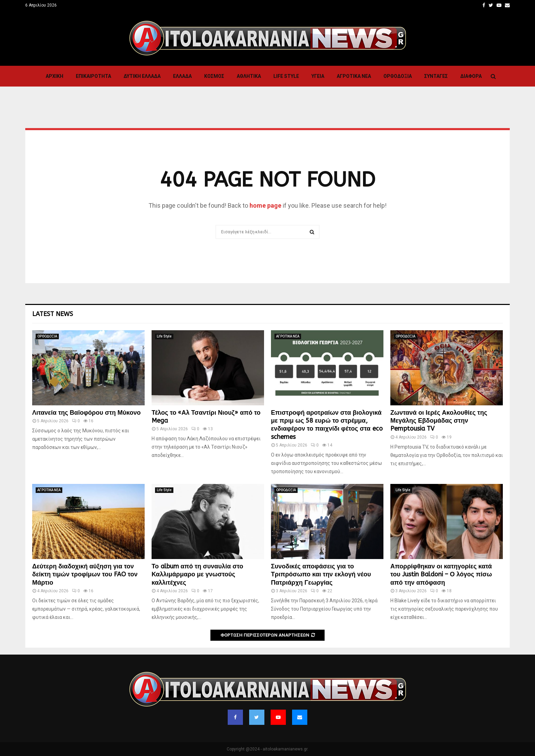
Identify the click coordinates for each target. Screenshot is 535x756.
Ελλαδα (182, 76)
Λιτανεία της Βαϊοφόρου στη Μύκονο (86, 413)
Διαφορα (471, 76)
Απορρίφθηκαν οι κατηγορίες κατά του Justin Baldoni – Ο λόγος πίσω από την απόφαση (441, 574)
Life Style (286, 76)
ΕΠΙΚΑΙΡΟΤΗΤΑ (93, 76)
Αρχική (55, 76)
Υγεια (318, 76)
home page (265, 205)
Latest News (53, 314)
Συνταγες (436, 76)
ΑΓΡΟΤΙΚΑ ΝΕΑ (354, 76)
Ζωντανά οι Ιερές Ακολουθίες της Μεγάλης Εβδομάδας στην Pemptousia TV (439, 421)
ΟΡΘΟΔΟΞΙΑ (398, 76)
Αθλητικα (249, 76)
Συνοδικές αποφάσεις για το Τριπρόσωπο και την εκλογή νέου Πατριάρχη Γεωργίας (321, 574)
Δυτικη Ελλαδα (142, 76)
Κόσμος (214, 76)
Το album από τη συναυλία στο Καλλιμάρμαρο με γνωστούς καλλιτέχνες (197, 574)
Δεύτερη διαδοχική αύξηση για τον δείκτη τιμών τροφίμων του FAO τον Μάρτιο (85, 574)
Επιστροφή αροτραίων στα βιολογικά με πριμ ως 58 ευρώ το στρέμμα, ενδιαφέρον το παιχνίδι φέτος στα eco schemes (327, 425)
